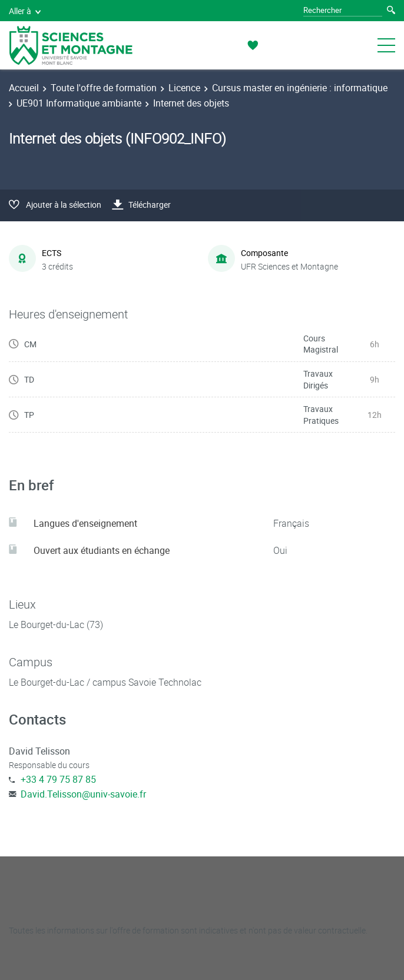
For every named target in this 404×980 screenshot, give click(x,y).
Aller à (25, 11)
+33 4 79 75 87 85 (58, 779)
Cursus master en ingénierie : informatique (300, 88)
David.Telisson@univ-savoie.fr (83, 794)
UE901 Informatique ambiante (79, 103)
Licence (184, 88)
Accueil (24, 88)
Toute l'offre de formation (104, 88)
